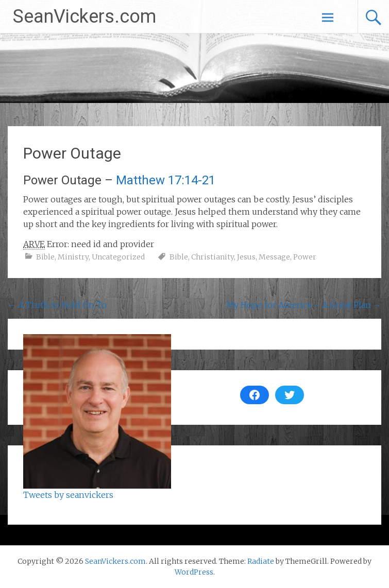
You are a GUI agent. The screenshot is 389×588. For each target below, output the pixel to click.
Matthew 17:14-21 (166, 180)
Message (274, 257)
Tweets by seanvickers (68, 495)
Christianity (213, 257)
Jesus (246, 257)
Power (305, 257)
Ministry (73, 257)
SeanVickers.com (84, 16)
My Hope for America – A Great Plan (304, 305)
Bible (45, 257)
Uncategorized (118, 257)
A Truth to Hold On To (57, 305)
